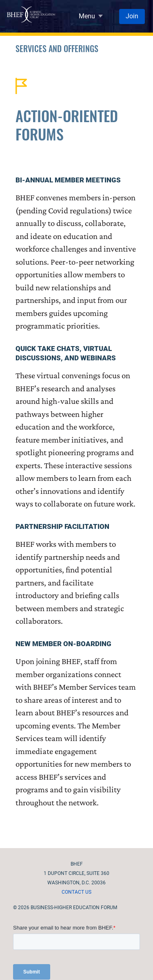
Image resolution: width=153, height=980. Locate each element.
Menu (87, 16)
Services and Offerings (57, 48)
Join (132, 16)
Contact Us (76, 892)
